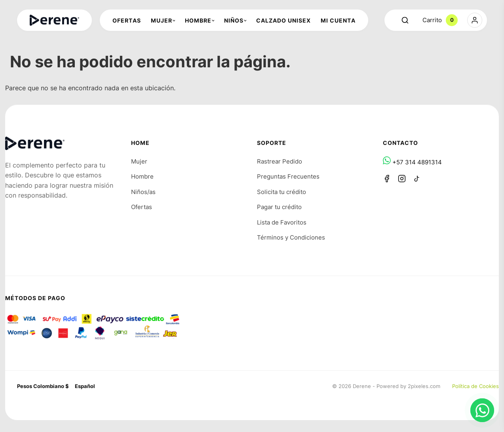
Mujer (139, 161)
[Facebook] (387, 179)
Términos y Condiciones (291, 237)
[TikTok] (417, 179)
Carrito (440, 20)
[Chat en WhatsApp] (482, 410)
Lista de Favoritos (282, 222)
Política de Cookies (475, 386)
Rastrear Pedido (280, 161)
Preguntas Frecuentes (288, 176)
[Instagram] (402, 179)
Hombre (142, 176)
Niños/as (143, 192)
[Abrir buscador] (405, 20)
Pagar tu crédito (279, 207)
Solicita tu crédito (281, 192)
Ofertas (142, 207)
